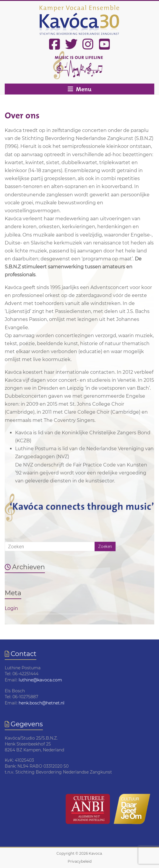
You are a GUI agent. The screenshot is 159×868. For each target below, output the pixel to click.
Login (11, 608)
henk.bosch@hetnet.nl (42, 703)
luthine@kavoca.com (40, 680)
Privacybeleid (80, 861)
